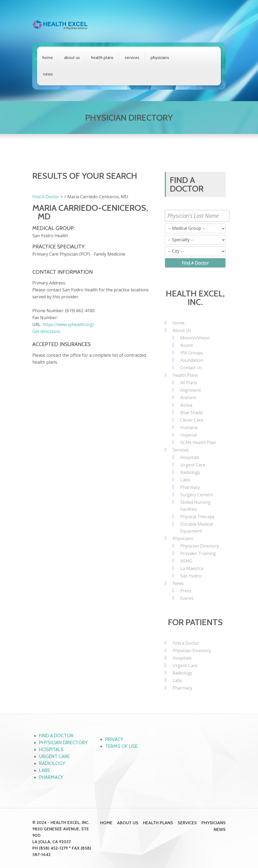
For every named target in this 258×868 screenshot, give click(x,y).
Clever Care (192, 420)
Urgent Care (193, 465)
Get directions (46, 331)
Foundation (192, 360)
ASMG (186, 561)
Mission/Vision (195, 338)
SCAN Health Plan (198, 442)
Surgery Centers (197, 495)
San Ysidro (191, 576)
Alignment (191, 390)
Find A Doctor (46, 197)
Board (186, 345)
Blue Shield (191, 413)
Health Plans (102, 58)
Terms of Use (121, 746)
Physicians (160, 58)
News (48, 74)
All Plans (189, 383)
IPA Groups (192, 353)
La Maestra (192, 568)
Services (132, 58)
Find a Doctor (186, 643)
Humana (189, 427)
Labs (185, 480)
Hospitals (190, 457)
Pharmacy (190, 487)
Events (187, 598)
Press (186, 591)
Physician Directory (200, 546)
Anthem (188, 398)
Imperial (189, 435)
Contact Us (191, 368)
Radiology (190, 472)
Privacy (114, 739)
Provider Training (198, 553)
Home (48, 58)
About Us (72, 58)
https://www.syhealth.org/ (68, 324)
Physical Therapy (197, 517)
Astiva (186, 405)
